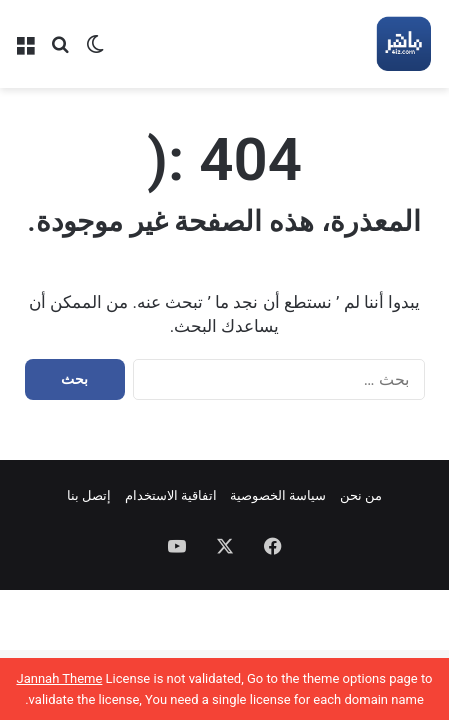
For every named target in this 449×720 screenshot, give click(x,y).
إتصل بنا (89, 495)
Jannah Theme (59, 678)
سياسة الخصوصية (278, 495)
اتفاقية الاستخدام (171, 495)
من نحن (361, 495)
